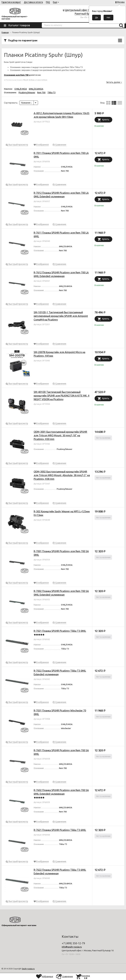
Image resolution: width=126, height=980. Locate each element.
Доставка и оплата (33, 2)
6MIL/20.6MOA (36, 89)
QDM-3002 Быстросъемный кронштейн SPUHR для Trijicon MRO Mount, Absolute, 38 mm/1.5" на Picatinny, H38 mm (62, 475)
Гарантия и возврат (11, 2)
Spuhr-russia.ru (28, 969)
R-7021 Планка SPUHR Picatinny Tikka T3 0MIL (60, 631)
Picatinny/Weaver (27, 93)
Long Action (42, 80)
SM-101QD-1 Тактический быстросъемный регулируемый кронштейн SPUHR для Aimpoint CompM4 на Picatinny (61, 316)
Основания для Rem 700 (16, 75)
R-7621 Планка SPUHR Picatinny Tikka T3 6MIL (60, 830)
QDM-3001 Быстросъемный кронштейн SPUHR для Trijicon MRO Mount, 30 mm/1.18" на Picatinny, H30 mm (60, 435)
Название (27, 103)
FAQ (48, 2)
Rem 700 (41, 93)
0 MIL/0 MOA (21, 89)
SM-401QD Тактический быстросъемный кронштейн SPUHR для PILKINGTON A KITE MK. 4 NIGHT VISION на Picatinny (61, 396)
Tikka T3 (51, 93)
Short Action (29, 80)
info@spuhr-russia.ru (72, 947)
